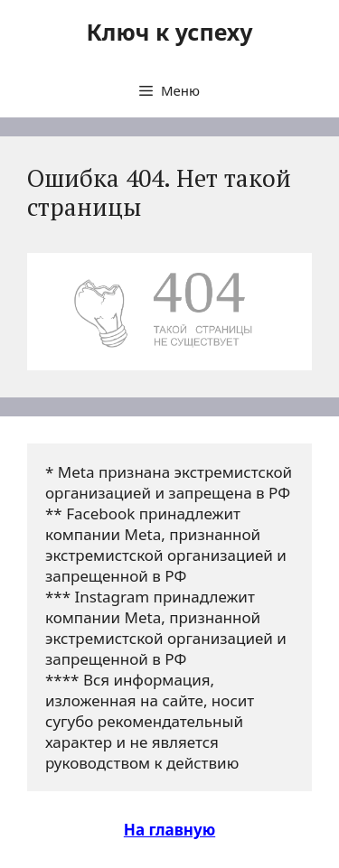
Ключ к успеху (170, 32)
